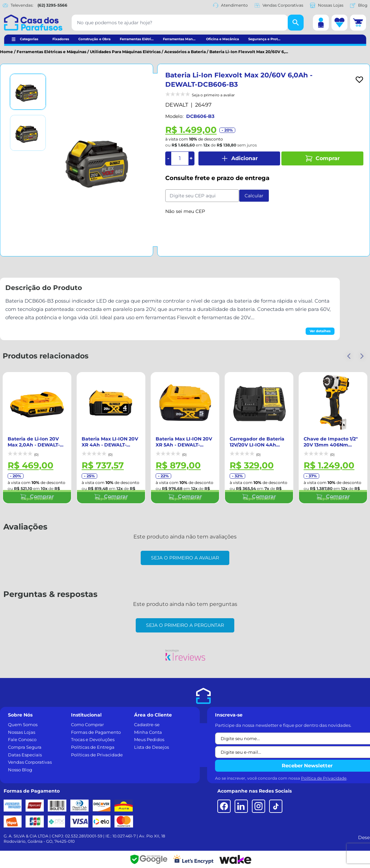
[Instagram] (259, 806)
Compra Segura (25, 747)
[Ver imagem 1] (28, 92)
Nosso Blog (20, 770)
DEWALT (177, 105)
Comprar (322, 158)
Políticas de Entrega (93, 747)
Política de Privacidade (324, 778)
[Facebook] (224, 806)
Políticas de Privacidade (97, 755)
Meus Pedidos (149, 739)
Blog (359, 5)
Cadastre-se (147, 724)
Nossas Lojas (327, 5)
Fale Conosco (22, 739)
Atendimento (230, 5)
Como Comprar (87, 724)
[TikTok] (276, 806)
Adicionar (239, 158)
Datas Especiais (25, 755)
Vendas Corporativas (279, 5)
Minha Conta (148, 732)
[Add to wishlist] (359, 80)
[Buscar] (296, 23)
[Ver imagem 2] (28, 133)
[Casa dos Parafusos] (33, 23)
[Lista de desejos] (339, 23)
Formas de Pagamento (96, 732)
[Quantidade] (180, 158)
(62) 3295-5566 (52, 5)
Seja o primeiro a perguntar (185, 625)
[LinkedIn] (241, 806)
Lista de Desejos (151, 747)
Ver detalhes (320, 331)
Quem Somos (23, 724)
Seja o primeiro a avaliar (185, 558)
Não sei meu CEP (185, 211)
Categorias (29, 39)
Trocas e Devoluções (93, 739)
